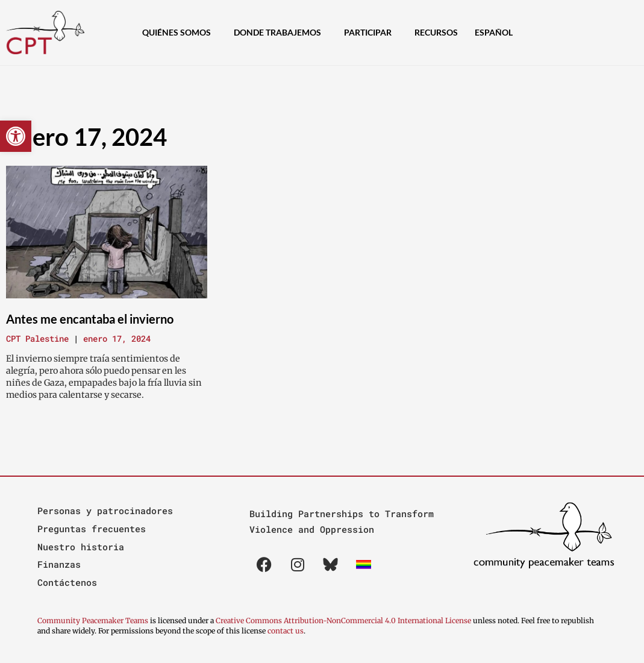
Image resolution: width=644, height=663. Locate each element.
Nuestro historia (81, 547)
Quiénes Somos (180, 33)
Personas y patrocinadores (105, 511)
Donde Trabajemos (280, 33)
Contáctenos (67, 582)
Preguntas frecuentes (92, 529)
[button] (16, 136)
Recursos (436, 32)
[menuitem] (497, 33)
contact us (286, 631)
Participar (371, 33)
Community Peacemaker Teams (94, 621)
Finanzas (59, 564)
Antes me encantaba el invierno (90, 319)
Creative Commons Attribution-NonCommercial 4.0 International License (343, 621)
